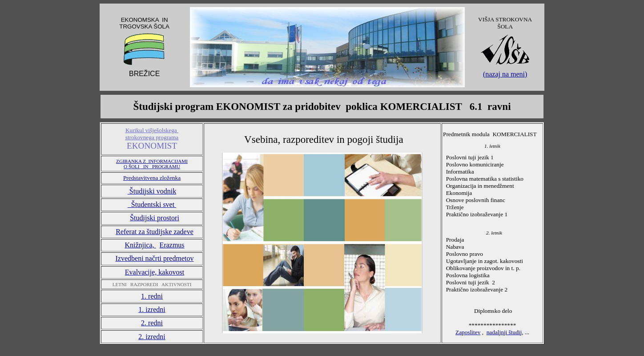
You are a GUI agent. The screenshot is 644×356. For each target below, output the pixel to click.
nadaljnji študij (504, 332)
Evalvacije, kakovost (155, 272)
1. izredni (152, 309)
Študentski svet (152, 204)
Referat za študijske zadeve (155, 232)
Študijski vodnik (152, 191)
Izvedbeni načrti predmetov (155, 258)
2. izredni (152, 337)
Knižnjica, (140, 245)
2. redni (152, 323)
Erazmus (172, 245)
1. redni (152, 296)
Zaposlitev (468, 332)
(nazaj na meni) (505, 74)
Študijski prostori (155, 218)
